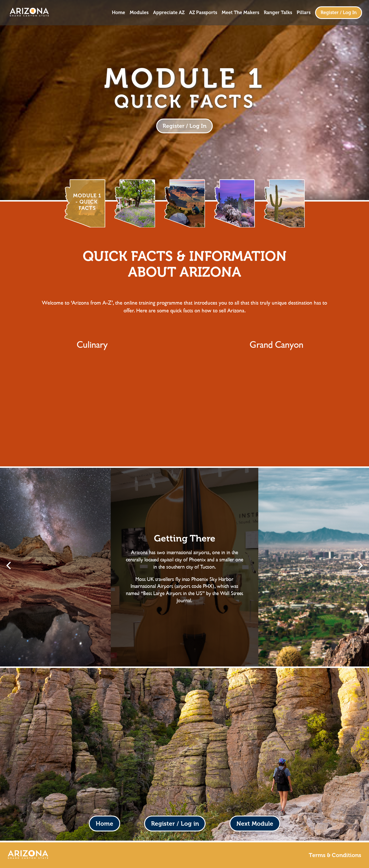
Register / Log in (175, 824)
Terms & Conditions (335, 855)
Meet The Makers (240, 13)
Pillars (304, 13)
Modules (139, 13)
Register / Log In (339, 13)
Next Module (255, 824)
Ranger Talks (278, 13)
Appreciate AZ (169, 13)
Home (118, 13)
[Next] (360, 565)
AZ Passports (203, 13)
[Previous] (9, 565)
